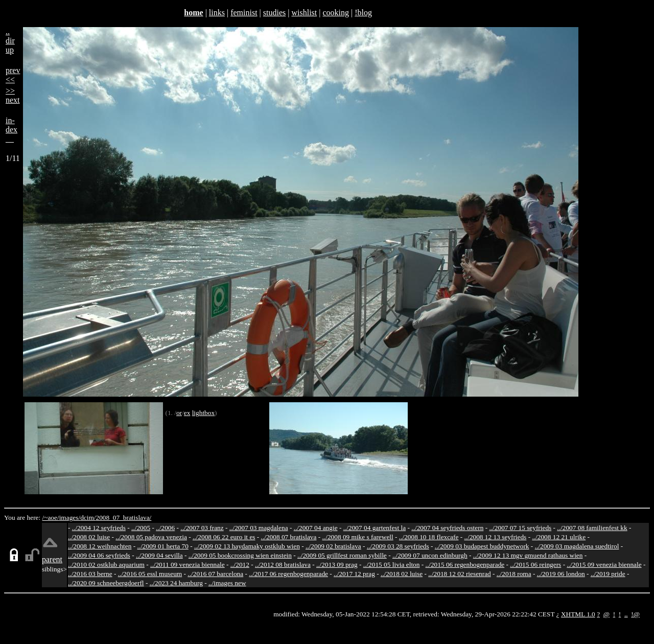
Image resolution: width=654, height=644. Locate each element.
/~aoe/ (51, 517)
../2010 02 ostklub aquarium (106, 565)
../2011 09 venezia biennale (188, 565)
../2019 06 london (561, 574)
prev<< (13, 75)
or (179, 413)
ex (187, 413)
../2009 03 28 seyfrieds (398, 546)
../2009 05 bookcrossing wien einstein (240, 555)
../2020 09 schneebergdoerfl (106, 583)
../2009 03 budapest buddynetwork (482, 546)
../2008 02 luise (89, 537)
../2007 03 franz (202, 528)
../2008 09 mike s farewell (358, 537)
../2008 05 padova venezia (151, 537)
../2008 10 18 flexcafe (429, 537)
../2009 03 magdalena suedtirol (577, 546)
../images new (227, 583)
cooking (336, 13)
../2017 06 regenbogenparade (288, 574)
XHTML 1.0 (578, 614)
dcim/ (88, 517)
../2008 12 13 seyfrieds (496, 537)
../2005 (141, 528)
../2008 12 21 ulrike (559, 537)
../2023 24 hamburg (176, 583)
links (217, 13)
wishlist (304, 13)
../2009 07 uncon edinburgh (430, 555)
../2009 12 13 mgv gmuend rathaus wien (528, 555)
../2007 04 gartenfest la (375, 528)
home (193, 13)
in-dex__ (11, 130)
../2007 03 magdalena (259, 528)
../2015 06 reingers (535, 565)
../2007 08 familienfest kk (592, 528)
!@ (635, 614)
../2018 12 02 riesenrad (460, 574)
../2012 (240, 565)
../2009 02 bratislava (333, 546)
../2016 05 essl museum (150, 574)
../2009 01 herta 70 (162, 546)
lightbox (203, 413)
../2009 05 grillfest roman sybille (342, 555)
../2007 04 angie (316, 528)
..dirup (10, 41)
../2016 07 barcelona (215, 574)
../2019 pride (608, 574)
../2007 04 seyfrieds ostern (447, 528)
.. (626, 614)
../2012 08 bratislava (283, 565)
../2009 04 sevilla (159, 555)
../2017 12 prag (354, 574)
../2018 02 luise (402, 574)
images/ (70, 517)
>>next (13, 95)
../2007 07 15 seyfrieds (520, 528)
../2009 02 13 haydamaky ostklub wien (247, 546)
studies (274, 13)
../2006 (165, 528)
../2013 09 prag (337, 565)
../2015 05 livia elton (392, 565)
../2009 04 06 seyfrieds (99, 555)
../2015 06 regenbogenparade (465, 565)
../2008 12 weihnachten (100, 546)
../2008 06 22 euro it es (224, 537)
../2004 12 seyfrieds (99, 528)
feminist (244, 13)
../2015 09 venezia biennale (604, 565)
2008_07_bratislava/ (123, 517)
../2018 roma (514, 574)
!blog (363, 13)
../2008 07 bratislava (289, 537)
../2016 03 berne (90, 574)
